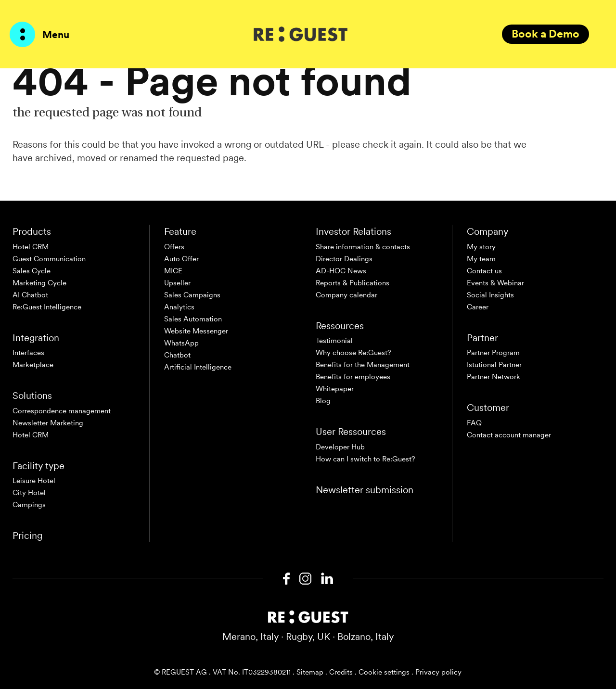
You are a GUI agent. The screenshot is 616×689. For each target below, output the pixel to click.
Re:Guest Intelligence (47, 307)
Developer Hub (340, 447)
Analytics (179, 307)
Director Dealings (344, 259)
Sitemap (310, 672)
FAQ (474, 423)
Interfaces (28, 353)
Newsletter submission (365, 490)
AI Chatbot (30, 295)
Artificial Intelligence (198, 367)
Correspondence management (62, 411)
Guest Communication (49, 259)
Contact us (484, 271)
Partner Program (493, 353)
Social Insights (490, 295)
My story (481, 247)
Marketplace (33, 365)
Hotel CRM (31, 247)
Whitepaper (335, 389)
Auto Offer (181, 259)
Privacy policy (438, 672)
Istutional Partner (494, 365)
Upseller (177, 283)
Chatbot (177, 355)
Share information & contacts (363, 247)
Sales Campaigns (192, 295)
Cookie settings (384, 672)
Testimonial (334, 341)
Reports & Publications (353, 283)
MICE (173, 271)
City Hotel (29, 493)
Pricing (27, 536)
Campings (29, 505)
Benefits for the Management (363, 365)
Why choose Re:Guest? (353, 353)
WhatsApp (181, 343)
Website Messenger (196, 331)
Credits (341, 672)
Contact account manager (509, 435)
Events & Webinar (495, 283)
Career (478, 307)
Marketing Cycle (39, 283)
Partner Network (494, 377)
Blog (323, 401)
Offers (174, 247)
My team (481, 259)
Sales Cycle (32, 271)
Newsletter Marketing (48, 423)
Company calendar (346, 295)
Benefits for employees (353, 377)
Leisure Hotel (34, 481)
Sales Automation (193, 319)
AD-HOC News (341, 271)
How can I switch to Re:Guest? (366, 459)
